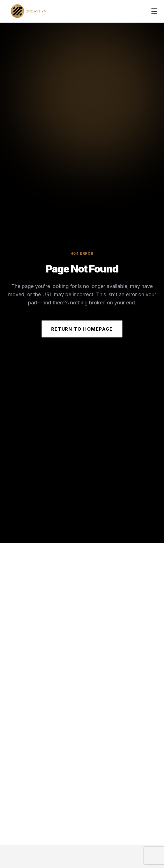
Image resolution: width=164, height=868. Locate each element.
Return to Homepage (82, 329)
